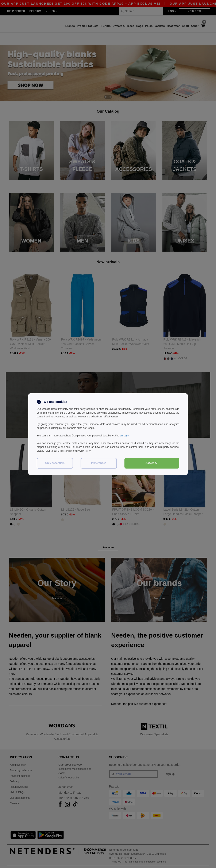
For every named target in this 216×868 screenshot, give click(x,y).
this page (125, 436)
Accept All (152, 463)
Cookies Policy (66, 451)
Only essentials (55, 463)
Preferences (99, 463)
